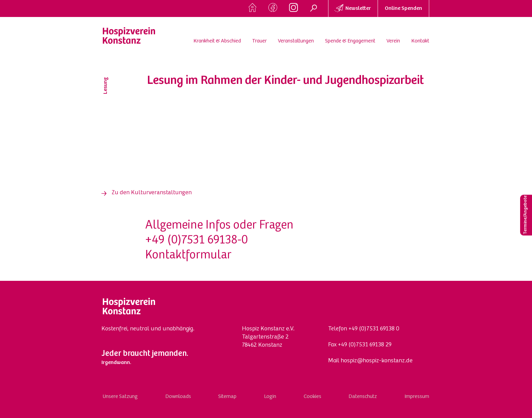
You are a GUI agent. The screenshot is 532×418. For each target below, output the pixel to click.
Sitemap (227, 397)
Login (270, 397)
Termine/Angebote (526, 215)
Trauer (259, 41)
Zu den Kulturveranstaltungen (152, 193)
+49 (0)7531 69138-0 (197, 241)
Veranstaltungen (296, 41)
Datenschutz (363, 397)
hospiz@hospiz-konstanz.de (377, 361)
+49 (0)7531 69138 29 (365, 345)
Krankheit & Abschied (217, 41)
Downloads (178, 397)
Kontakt (420, 41)
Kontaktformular (188, 256)
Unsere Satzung (120, 397)
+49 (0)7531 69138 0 (374, 329)
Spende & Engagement (350, 41)
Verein (393, 41)
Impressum (417, 397)
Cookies (312, 397)
